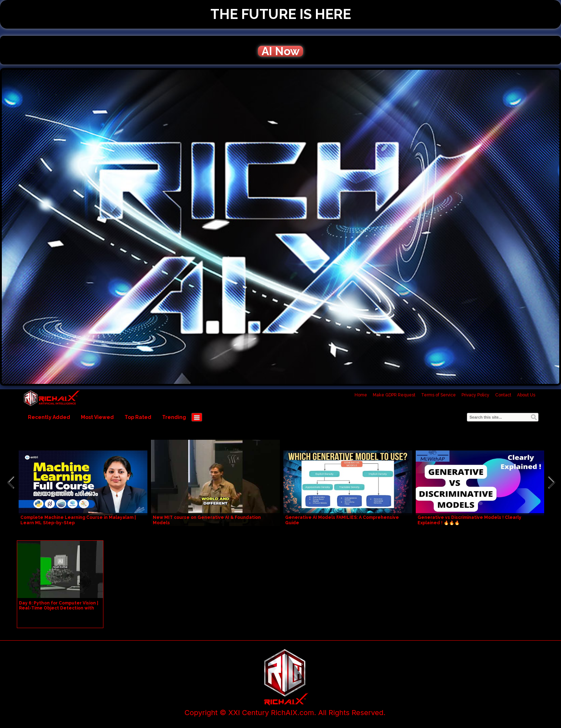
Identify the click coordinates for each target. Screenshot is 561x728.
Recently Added (49, 417)
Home (361, 395)
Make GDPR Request (394, 395)
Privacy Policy (475, 395)
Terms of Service (438, 395)
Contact (503, 395)
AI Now (280, 51)
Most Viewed (97, 417)
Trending (174, 417)
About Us (526, 395)
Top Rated (138, 417)
